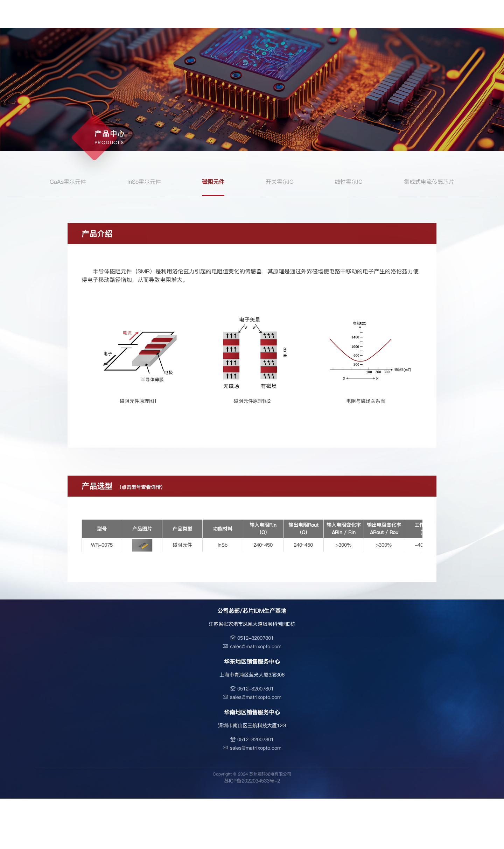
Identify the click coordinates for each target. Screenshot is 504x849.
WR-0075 (102, 545)
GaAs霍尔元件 (68, 182)
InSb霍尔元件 (144, 182)
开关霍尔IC (280, 182)
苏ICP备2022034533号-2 (252, 781)
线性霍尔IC (349, 182)
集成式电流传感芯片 (429, 182)
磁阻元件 (213, 182)
